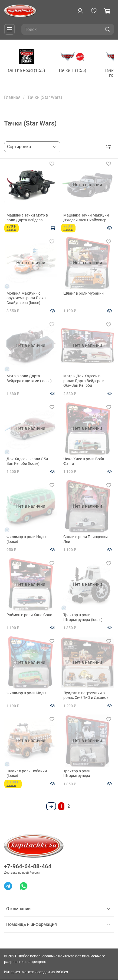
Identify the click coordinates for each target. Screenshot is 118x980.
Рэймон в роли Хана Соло (29, 616)
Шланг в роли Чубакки (83, 294)
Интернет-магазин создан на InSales (36, 972)
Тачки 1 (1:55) (80, 72)
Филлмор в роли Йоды (26, 693)
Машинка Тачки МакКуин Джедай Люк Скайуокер (86, 218)
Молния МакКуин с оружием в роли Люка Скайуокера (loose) (26, 299)
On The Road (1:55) (30, 72)
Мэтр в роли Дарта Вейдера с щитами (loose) (29, 379)
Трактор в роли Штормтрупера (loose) (83, 618)
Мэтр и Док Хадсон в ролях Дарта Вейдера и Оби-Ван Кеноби (84, 381)
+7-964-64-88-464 (28, 867)
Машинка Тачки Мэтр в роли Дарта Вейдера (27, 218)
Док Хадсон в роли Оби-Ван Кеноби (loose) (28, 462)
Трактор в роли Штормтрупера (77, 774)
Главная (12, 99)
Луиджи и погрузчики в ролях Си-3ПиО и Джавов (86, 696)
